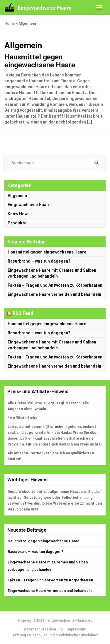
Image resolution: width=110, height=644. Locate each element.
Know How (18, 214)
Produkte (17, 223)
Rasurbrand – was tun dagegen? (39, 261)
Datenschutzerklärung (43, 629)
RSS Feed (23, 313)
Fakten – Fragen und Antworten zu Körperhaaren (55, 285)
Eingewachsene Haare (29, 205)
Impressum (76, 629)
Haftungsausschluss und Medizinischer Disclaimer (55, 635)
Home (10, 24)
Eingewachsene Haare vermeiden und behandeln (54, 294)
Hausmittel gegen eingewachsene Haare (40, 61)
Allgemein (17, 196)
